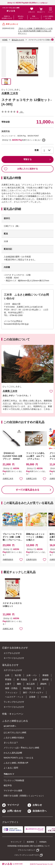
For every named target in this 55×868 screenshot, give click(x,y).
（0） (21, 112)
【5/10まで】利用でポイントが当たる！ (28, 3)
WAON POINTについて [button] (44, 140)
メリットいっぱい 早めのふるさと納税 (21, 748)
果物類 (45, 675)
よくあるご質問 (11, 768)
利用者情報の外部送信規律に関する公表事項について (29, 846)
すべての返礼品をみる (28, 490)
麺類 (19, 684)
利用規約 (43, 842)
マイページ (11, 805)
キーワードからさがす (14, 658)
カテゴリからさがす (13, 670)
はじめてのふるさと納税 (15, 732)
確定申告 (8, 785)
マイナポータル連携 (13, 791)
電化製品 (27, 688)
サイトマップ (16, 842)
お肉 (7, 675)
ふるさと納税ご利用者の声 (16, 763)
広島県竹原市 (31, 560)
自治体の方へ (37, 811)
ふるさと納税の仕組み (14, 738)
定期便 (32, 697)
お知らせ (35, 805)
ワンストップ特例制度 (14, 780)
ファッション (11, 692)
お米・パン (32, 675)
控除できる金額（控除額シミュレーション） (24, 796)
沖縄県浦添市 (8, 560)
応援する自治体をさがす (7, 17)
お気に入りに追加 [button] (21, 479)
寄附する (28, 159)
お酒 (35, 679)
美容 (39, 688)
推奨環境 (30, 842)
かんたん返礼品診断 (13, 753)
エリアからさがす (12, 653)
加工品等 (31, 684)
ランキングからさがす (14, 702)
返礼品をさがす (21, 17)
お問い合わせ (12, 811)
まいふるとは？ (11, 743)
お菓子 (8, 684)
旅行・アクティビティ (33, 692)
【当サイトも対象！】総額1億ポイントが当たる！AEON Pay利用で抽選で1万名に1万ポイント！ (35, 31)
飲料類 (45, 679)
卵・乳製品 (22, 679)
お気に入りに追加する (21, 169)
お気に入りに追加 (51, 391)
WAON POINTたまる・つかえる (18, 758)
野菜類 (8, 679)
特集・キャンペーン (34, 17)
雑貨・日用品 (11, 688)
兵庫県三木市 (8, 479)
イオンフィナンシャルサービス (27, 855)
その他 (44, 697)
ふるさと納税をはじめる (48, 17)
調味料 (43, 684)
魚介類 (18, 675)
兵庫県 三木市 (10, 93)
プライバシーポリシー (27, 850)
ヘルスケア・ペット (14, 697)
